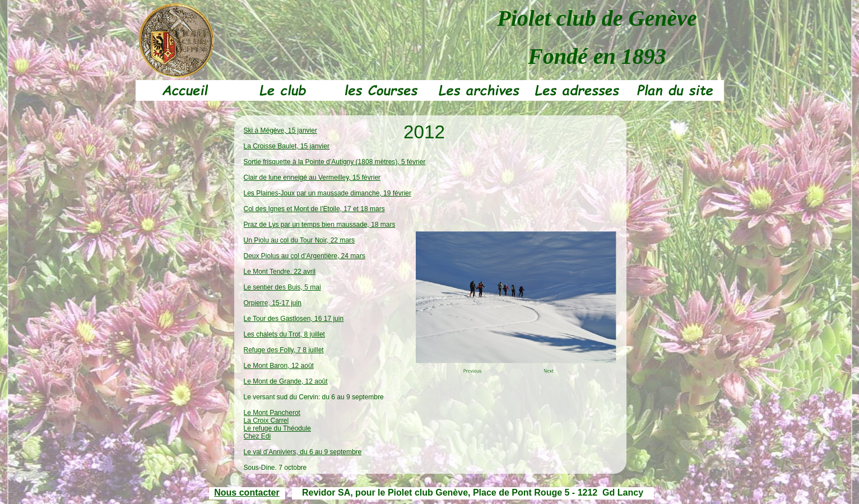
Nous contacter (247, 493)
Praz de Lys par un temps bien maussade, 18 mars (320, 225)
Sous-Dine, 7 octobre (275, 468)
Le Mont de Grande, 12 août (286, 381)
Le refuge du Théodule (278, 428)
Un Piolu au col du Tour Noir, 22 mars (300, 240)
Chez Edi (257, 436)
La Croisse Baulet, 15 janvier (287, 146)
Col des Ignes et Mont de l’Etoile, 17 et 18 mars (314, 209)
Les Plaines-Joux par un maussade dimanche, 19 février (328, 193)
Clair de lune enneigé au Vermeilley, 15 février (312, 178)
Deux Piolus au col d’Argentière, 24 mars (305, 256)
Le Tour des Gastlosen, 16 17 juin (294, 319)
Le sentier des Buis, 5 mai (282, 287)
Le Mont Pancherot (272, 413)
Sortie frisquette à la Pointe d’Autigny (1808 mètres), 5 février (335, 162)
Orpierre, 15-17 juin (273, 303)
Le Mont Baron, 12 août (279, 366)
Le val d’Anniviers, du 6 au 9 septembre (303, 452)
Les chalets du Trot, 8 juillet (284, 334)
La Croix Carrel (266, 421)
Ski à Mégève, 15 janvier (280, 130)
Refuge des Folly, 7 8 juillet (284, 350)
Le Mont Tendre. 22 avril (280, 272)
